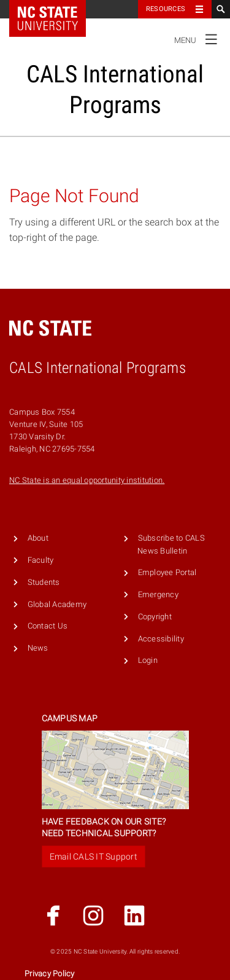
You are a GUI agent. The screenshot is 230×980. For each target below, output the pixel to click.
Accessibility (161, 639)
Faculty (41, 560)
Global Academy (57, 604)
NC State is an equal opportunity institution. (87, 480)
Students (44, 582)
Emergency (158, 594)
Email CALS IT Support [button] (94, 857)
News (38, 648)
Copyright (155, 617)
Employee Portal (167, 572)
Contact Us (48, 626)
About (38, 538)
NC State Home (56, 9)
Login (148, 660)
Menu (199, 39)
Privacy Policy (50, 974)
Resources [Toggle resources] (166, 9)
